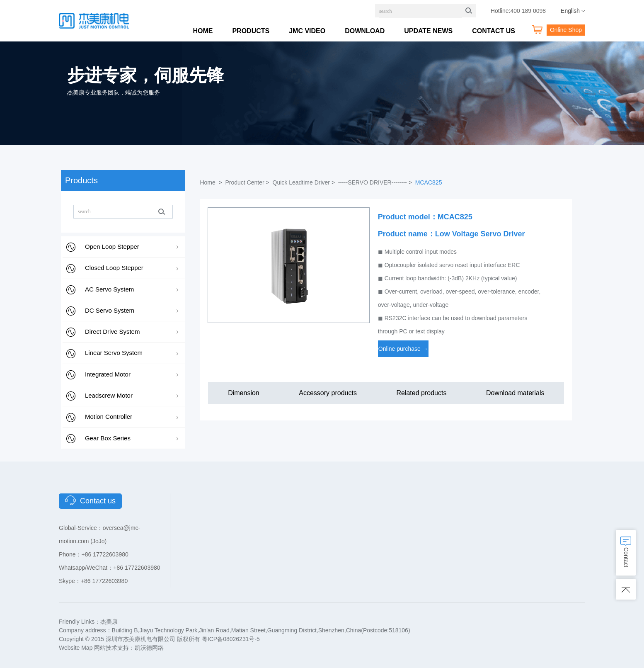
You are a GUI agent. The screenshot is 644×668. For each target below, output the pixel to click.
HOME (203, 31)
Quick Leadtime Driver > (305, 182)
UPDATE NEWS (428, 31)
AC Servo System (109, 289)
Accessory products (328, 393)
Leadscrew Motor (109, 395)
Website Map (76, 648)
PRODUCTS (251, 31)
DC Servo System (110, 310)
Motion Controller (109, 417)
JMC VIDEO (307, 31)
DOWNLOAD (365, 31)
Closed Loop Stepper (114, 268)
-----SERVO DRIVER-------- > (376, 182)
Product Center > (248, 182)
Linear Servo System (114, 353)
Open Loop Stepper (112, 247)
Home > (212, 182)
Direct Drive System (113, 332)
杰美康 (109, 622)
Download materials (515, 393)
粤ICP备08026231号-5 (231, 639)
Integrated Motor (108, 374)
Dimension (244, 393)
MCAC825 (429, 182)
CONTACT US (494, 31)
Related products (421, 393)
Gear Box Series (108, 438)
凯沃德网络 (149, 648)
